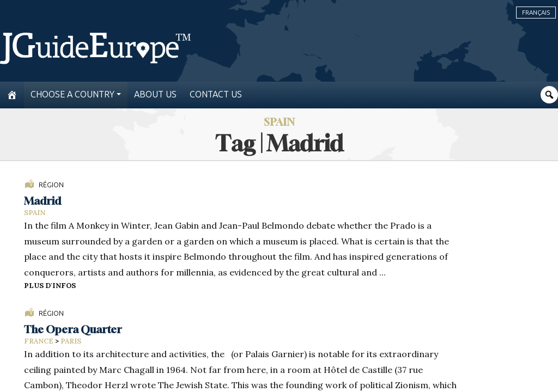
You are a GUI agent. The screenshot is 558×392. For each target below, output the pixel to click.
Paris (71, 341)
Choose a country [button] (72, 94)
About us (155, 94)
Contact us (216, 94)
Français (536, 13)
